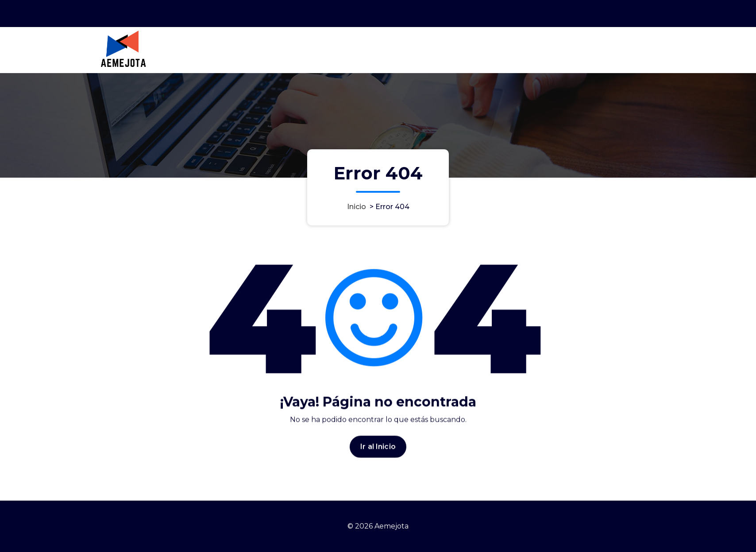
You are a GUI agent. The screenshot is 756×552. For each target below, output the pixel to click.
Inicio (357, 207)
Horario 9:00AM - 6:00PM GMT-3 (548, 13)
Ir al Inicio (378, 451)
